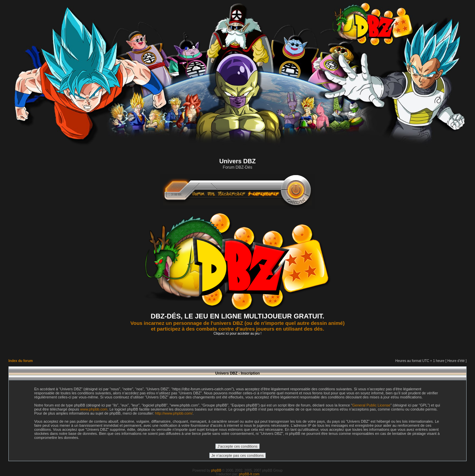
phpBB (216, 470)
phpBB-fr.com (249, 474)
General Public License (371, 405)
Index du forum (21, 361)
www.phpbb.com (94, 409)
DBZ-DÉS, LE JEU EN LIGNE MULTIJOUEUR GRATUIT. (237, 316)
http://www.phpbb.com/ (174, 413)
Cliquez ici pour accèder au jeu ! (237, 333)
